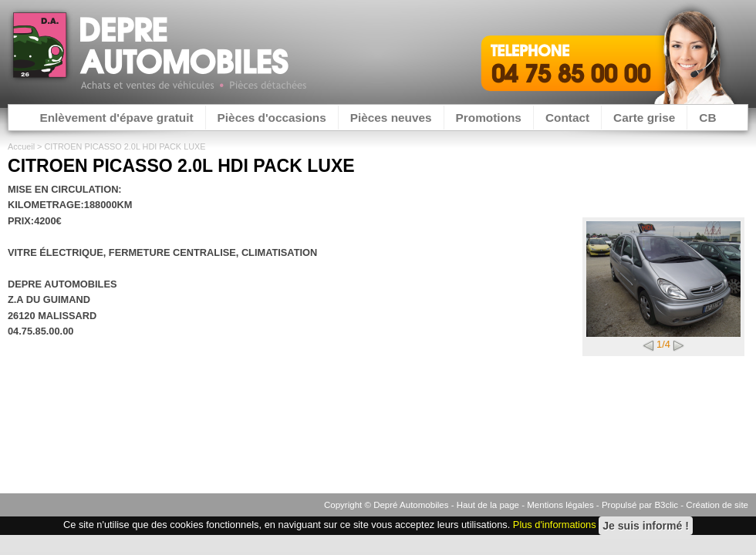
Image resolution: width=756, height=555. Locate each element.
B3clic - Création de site (701, 505)
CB (707, 118)
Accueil (21, 146)
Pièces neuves (391, 118)
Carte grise (644, 118)
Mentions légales (560, 505)
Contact (567, 118)
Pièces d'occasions (272, 118)
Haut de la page (488, 505)
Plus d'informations (555, 525)
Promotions (489, 118)
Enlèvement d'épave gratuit (116, 118)
